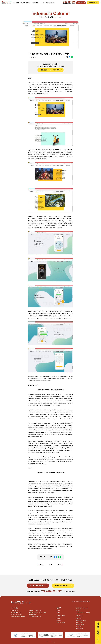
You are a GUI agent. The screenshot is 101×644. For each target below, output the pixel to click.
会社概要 (42, 3)
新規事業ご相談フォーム (81, 620)
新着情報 (58, 619)
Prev (42, 565)
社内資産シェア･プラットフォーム (36, 611)
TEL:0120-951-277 (51, 591)
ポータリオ (18, 616)
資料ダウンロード (79, 622)
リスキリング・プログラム (17, 614)
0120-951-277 (69, 2)
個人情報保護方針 (79, 628)
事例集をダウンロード (62, 586)
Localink (35, 616)
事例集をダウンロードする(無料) (51, 70)
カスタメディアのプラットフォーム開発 (37, 613)
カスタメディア (14, 611)
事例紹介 (28, 3)
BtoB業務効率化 (32, 614)
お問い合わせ (79, 619)
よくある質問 (79, 626)
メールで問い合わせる (37, 586)
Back (50, 565)
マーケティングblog (61, 622)
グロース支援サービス (16, 613)
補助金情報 (59, 620)
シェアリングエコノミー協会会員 (83, 613)
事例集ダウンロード (80, 624)
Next (59, 565)
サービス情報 (16, 3)
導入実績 (23, 3)
